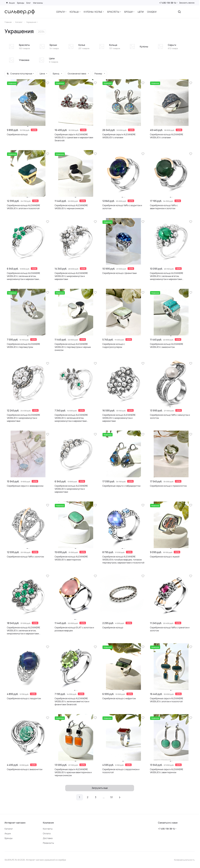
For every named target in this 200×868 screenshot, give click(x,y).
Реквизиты (48, 843)
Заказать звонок (187, 3)
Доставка (48, 838)
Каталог (9, 829)
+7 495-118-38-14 (168, 3)
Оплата (47, 833)
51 (112, 797)
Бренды (9, 838)
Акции (8, 833)
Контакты (48, 829)
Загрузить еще (100, 788)
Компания (48, 823)
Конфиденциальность (184, 860)
